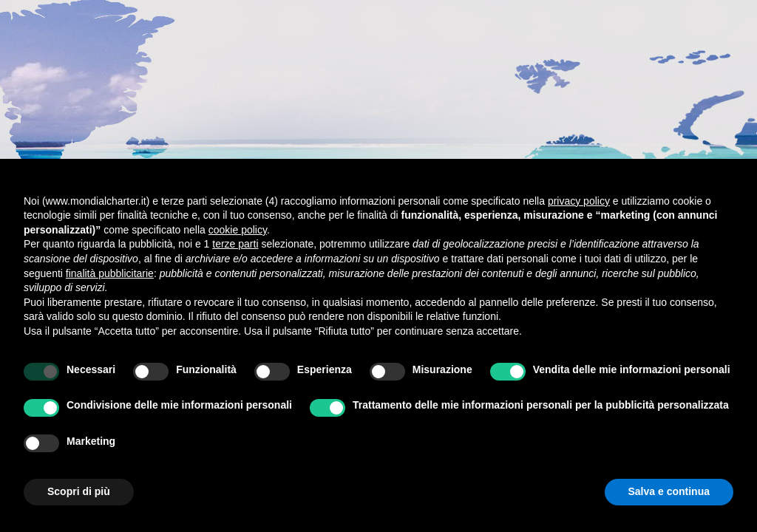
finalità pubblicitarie (110, 273)
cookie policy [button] (238, 230)
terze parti (235, 244)
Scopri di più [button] (79, 491)
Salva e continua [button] (669, 491)
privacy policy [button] (579, 201)
